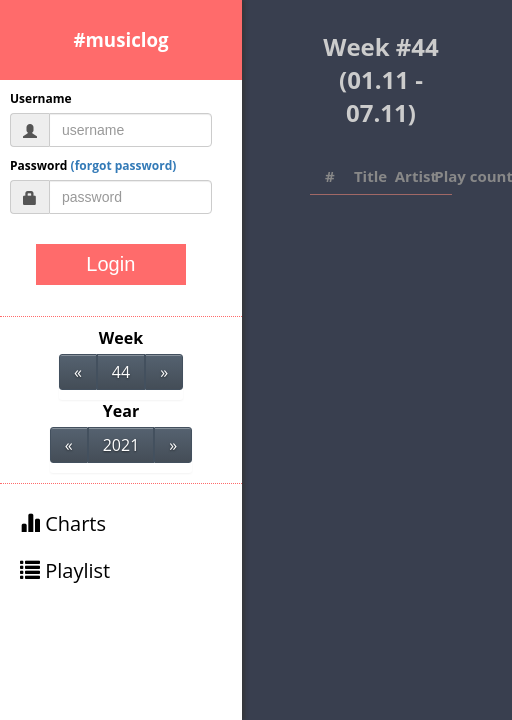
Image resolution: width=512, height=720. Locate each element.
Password (93, 165)
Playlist (65, 570)
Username (41, 98)
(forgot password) (124, 165)
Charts (63, 523)
